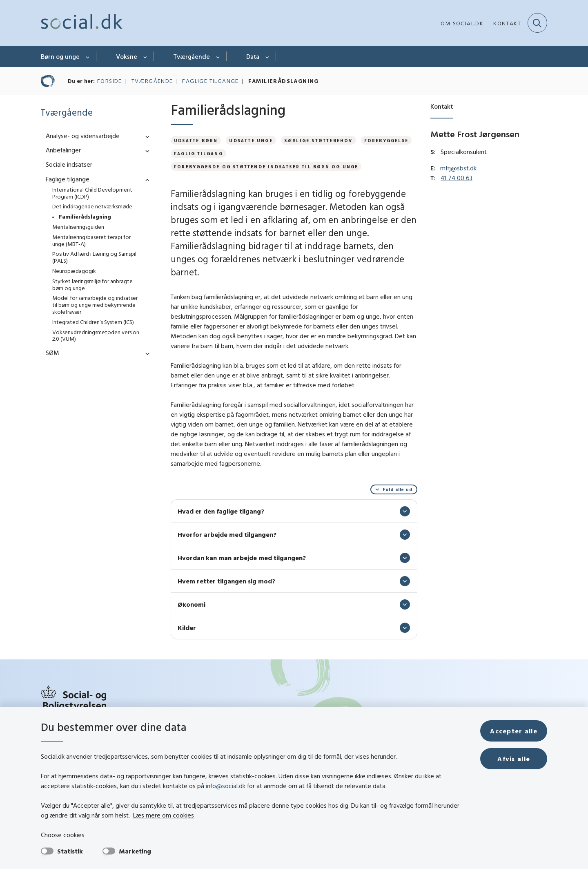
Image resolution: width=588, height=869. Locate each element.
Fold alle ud (398, 489)
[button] (145, 136)
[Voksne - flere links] (146, 56)
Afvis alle (514, 759)
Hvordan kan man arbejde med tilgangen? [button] (242, 558)
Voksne (127, 56)
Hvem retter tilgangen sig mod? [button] (226, 581)
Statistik (70, 851)
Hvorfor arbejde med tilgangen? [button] (227, 534)
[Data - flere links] (268, 56)
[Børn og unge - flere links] (88, 56)
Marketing (135, 851)
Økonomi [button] (192, 604)
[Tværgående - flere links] (218, 56)
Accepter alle (514, 731)
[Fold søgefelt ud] (537, 23)
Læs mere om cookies (164, 815)
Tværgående (192, 56)
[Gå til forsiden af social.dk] (82, 23)
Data (253, 56)
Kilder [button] (187, 628)
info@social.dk (226, 786)
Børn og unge (60, 56)
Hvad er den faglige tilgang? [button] (221, 511)
